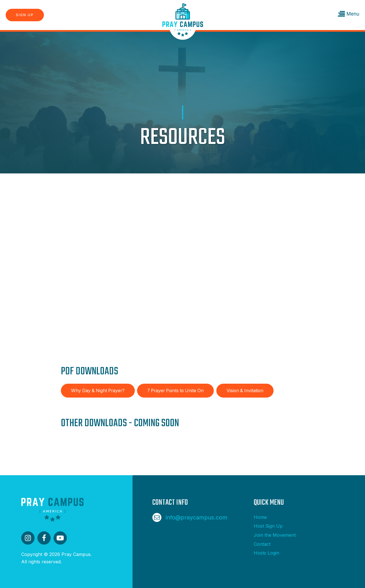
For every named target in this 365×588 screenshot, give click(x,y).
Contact (262, 544)
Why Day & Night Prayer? (98, 391)
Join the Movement (275, 535)
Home (260, 517)
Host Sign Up (268, 526)
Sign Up (25, 15)
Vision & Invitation (245, 391)
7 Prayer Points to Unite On (175, 391)
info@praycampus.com (197, 517)
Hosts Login (266, 553)
